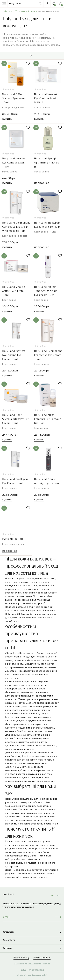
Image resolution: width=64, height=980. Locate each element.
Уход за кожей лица (25, 11)
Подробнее (42, 183)
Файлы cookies (42, 958)
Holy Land (15, 4)
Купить (7, 119)
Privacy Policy (21, 958)
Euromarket (42, 975)
